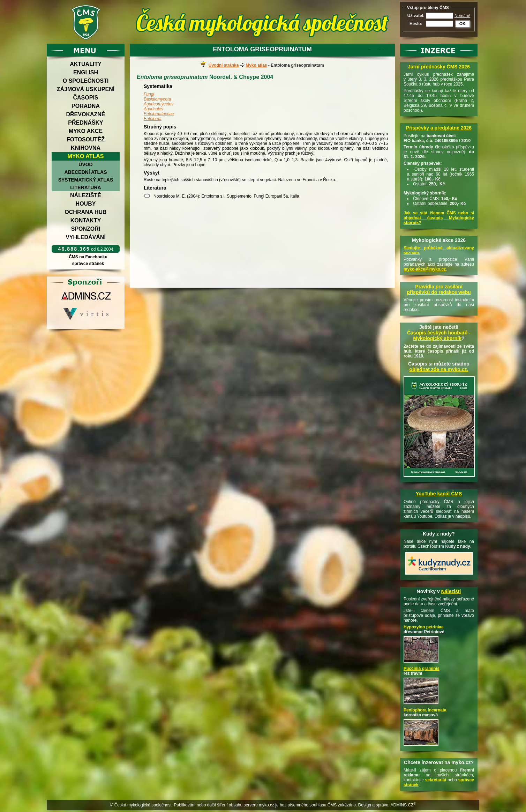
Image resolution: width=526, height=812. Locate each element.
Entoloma (153, 119)
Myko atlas (86, 156)
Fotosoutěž (86, 139)
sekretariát (436, 780)
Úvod (85, 164)
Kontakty (86, 220)
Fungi (149, 94)
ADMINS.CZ (402, 805)
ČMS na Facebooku (88, 257)
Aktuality (86, 64)
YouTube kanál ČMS (439, 494)
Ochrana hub (85, 212)
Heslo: (416, 24)
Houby (86, 204)
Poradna (86, 106)
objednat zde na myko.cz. (439, 369)
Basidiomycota (157, 99)
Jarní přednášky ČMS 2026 (439, 67)
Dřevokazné (85, 114)
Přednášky (85, 123)
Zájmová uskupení (86, 89)
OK (463, 24)
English (86, 72)
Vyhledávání (86, 237)
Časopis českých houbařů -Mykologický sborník (439, 335)
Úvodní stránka (224, 65)
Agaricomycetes (159, 104)
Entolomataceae (159, 114)
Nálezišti (451, 591)
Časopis (85, 98)
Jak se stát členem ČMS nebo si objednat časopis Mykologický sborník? (439, 218)
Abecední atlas (85, 172)
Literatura (85, 187)
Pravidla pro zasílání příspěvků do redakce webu (439, 289)
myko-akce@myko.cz (425, 269)
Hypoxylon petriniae (424, 627)
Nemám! (462, 16)
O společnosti (86, 81)
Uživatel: (416, 16)
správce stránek (88, 264)
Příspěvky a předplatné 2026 (439, 128)
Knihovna (86, 148)
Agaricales (153, 109)
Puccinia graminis (422, 669)
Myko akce (86, 131)
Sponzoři (86, 229)
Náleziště (86, 195)
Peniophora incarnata (425, 710)
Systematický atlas (86, 180)
